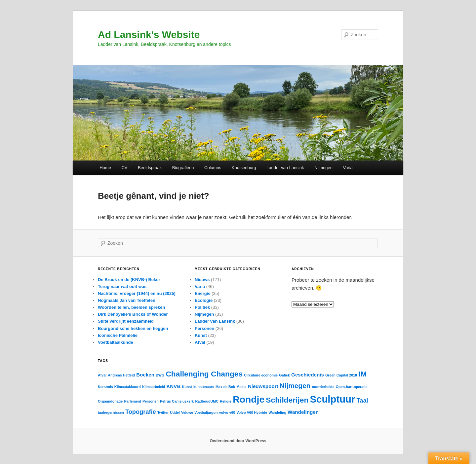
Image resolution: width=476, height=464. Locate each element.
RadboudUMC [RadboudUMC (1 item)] (207, 401)
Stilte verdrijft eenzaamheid (126, 321)
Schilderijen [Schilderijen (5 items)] (287, 400)
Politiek (202, 307)
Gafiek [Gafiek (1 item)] (284, 375)
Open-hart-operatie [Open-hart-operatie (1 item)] (352, 387)
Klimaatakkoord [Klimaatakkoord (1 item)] (128, 387)
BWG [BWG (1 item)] (160, 375)
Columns (213, 168)
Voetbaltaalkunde (116, 342)
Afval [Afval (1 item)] (102, 375)
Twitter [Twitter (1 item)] (163, 412)
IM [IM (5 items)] (362, 374)
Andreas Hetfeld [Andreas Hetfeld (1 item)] (121, 375)
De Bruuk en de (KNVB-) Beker (129, 280)
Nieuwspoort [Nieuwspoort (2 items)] (263, 386)
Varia (348, 168)
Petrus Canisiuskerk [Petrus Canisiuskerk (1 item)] (177, 401)
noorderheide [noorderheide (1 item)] (323, 387)
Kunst (201, 335)
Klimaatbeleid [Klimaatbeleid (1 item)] (154, 387)
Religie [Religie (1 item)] (226, 401)
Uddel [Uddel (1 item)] (175, 412)
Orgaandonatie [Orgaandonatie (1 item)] (110, 401)
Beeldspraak (150, 168)
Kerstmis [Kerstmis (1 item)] (105, 387)
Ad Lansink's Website (149, 35)
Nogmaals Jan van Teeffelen (127, 300)
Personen (204, 328)
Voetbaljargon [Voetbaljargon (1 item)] (206, 412)
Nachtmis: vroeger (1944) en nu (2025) (137, 293)
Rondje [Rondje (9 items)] (249, 399)
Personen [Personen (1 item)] (151, 401)
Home (105, 168)
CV (124, 168)
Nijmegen (323, 168)
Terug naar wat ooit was (122, 286)
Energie (203, 293)
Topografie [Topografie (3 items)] (141, 412)
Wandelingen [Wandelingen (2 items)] (303, 412)
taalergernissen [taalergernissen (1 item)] (111, 412)
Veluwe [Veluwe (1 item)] (187, 412)
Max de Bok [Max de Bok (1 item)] (225, 387)
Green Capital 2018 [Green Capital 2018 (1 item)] (341, 375)
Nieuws (202, 280)
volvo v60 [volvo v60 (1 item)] (227, 412)
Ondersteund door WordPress (238, 441)
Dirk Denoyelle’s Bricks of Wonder (133, 314)
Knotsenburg (244, 168)
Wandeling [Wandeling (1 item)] (277, 412)
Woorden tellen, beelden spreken (131, 307)
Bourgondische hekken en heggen (133, 328)
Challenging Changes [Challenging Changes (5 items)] (204, 374)
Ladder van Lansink (285, 168)
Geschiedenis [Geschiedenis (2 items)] (308, 375)
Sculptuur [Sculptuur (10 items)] (333, 399)
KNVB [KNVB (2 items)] (173, 386)
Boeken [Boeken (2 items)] (145, 375)
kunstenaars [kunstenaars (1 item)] (204, 387)
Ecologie (204, 300)
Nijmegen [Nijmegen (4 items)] (295, 386)
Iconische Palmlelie (118, 335)
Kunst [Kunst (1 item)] (187, 387)
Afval (200, 342)
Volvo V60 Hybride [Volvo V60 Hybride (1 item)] (252, 412)
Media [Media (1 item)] (241, 387)
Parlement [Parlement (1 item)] (133, 401)
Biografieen (183, 168)
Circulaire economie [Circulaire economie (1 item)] (261, 375)
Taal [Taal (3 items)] (362, 400)
